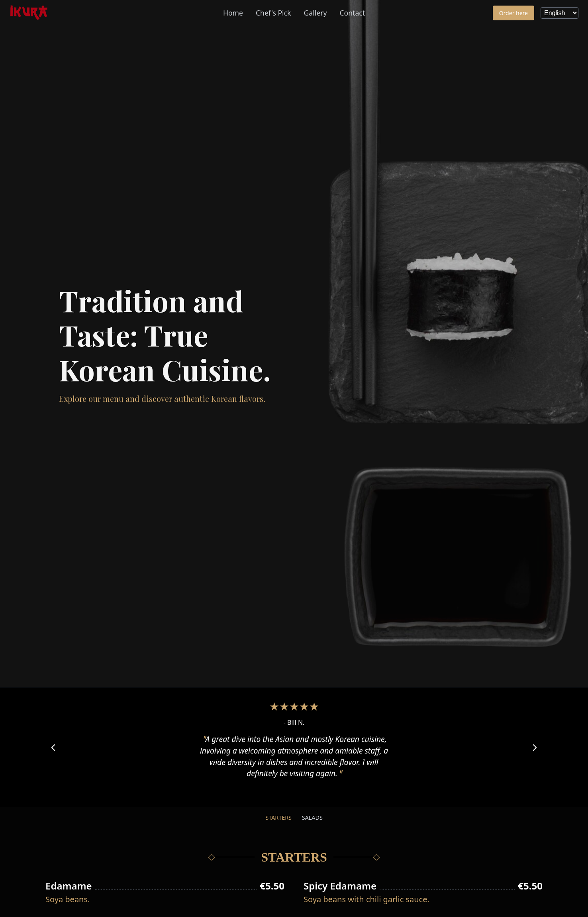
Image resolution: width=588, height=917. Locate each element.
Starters (278, 818)
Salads (312, 818)
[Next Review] (535, 748)
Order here (514, 13)
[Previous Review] (53, 748)
